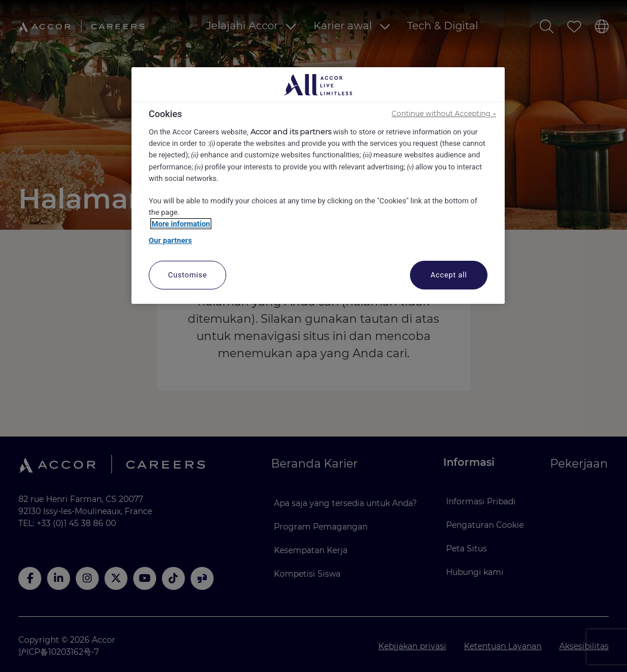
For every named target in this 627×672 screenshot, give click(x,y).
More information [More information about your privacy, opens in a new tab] (181, 224)
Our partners (170, 240)
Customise (188, 275)
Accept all (449, 275)
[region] (318, 186)
